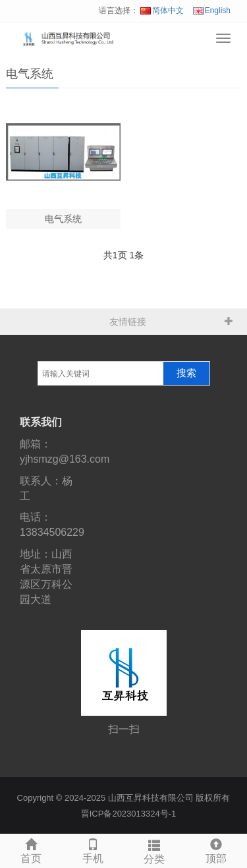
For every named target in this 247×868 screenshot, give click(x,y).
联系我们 (41, 422)
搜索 (186, 373)
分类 (155, 850)
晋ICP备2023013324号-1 (129, 814)
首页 (31, 849)
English (212, 11)
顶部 (216, 849)
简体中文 (162, 11)
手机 (93, 849)
